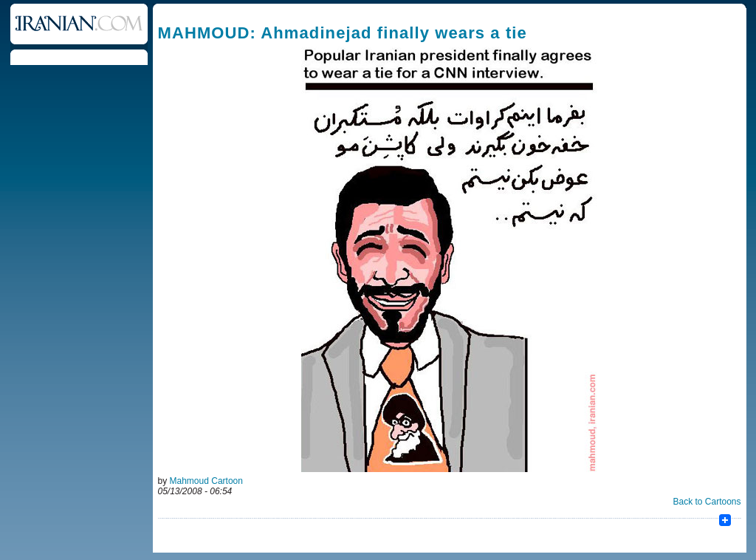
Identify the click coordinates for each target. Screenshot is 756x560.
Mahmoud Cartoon (206, 481)
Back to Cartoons (707, 502)
